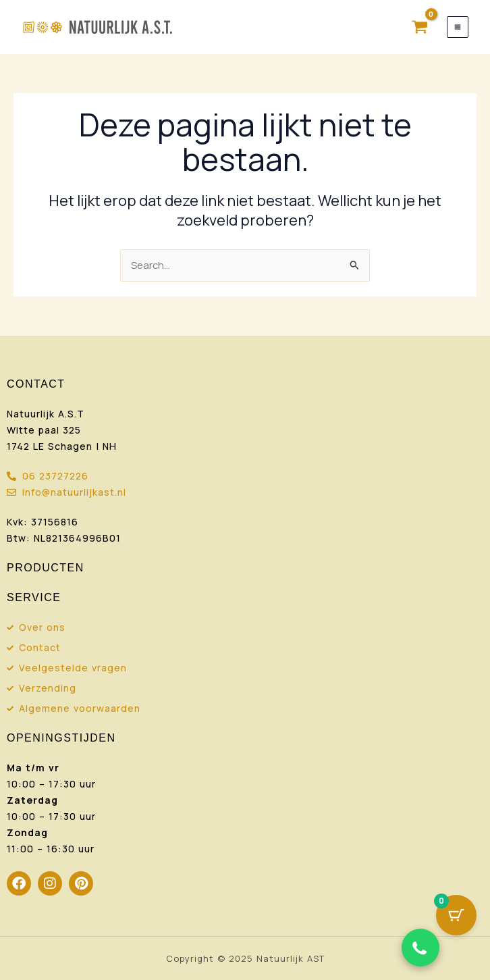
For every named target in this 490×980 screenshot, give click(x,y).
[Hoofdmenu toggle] (458, 27)
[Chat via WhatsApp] (420, 948)
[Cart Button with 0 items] (456, 915)
